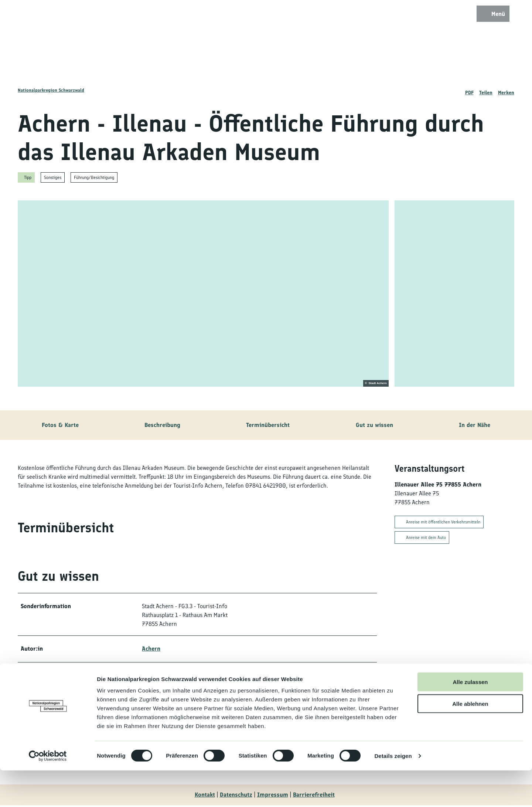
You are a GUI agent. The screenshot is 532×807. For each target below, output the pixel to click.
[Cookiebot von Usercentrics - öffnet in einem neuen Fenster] (48, 793)
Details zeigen (393, 792)
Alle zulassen (470, 718)
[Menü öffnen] (491, 16)
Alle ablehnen (470, 740)
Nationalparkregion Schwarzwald (51, 90)
